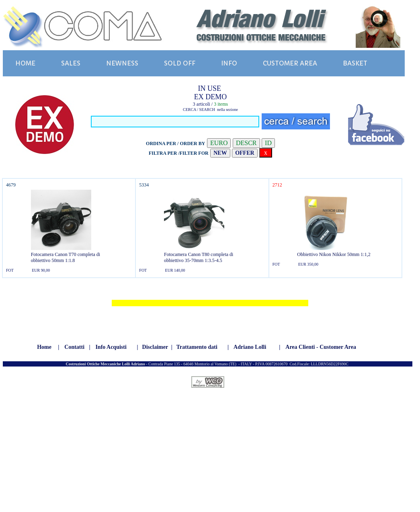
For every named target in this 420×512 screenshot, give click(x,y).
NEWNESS (122, 63)
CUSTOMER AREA (290, 63)
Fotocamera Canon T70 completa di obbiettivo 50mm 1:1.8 (66, 257)
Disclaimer (155, 347)
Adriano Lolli (250, 347)
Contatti (74, 347)
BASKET (355, 63)
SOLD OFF (180, 63)
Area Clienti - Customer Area (321, 347)
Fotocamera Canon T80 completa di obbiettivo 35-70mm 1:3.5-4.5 (199, 257)
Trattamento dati (197, 347)
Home (44, 347)
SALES (71, 63)
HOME (25, 63)
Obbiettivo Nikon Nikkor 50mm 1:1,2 (334, 254)
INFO (229, 63)
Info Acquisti (111, 347)
